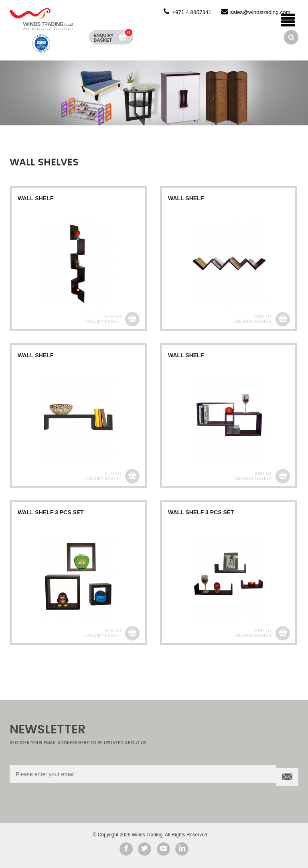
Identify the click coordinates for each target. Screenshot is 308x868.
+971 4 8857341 (192, 12)
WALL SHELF (35, 198)
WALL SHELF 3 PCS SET (51, 512)
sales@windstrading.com (260, 12)
